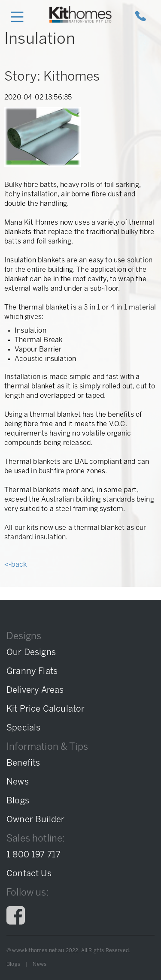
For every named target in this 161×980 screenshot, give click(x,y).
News (39, 964)
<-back (15, 565)
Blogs (13, 964)
